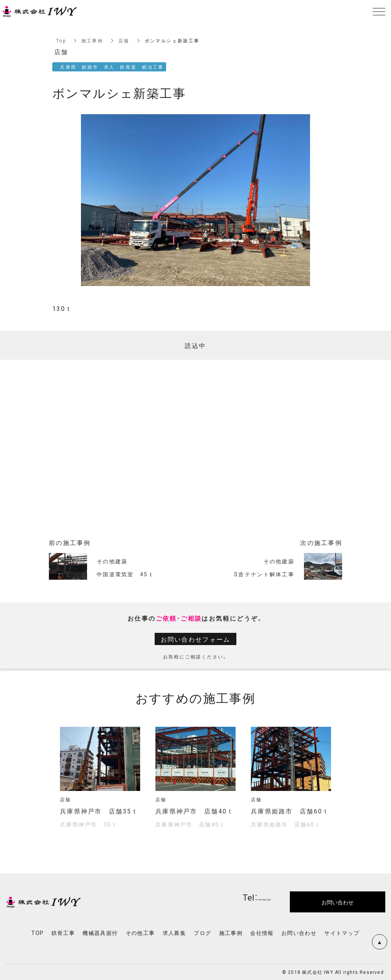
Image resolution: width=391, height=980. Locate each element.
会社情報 (262, 933)
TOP (37, 933)
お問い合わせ (299, 933)
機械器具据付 (100, 933)
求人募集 (174, 933)
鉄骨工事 (63, 933)
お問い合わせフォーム (195, 639)
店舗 (124, 40)
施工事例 (92, 40)
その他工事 (140, 933)
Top (61, 40)
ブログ (202, 933)
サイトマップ (342, 933)
